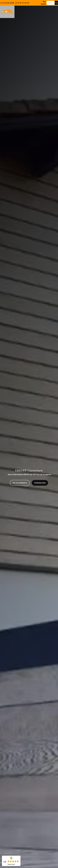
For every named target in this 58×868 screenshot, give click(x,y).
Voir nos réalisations (20, 483)
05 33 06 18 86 (8, 3)
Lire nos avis (11, 864)
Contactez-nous (40, 483)
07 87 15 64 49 (23, 3)
